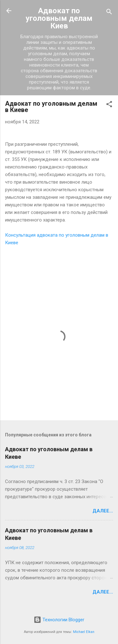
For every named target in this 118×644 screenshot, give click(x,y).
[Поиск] (109, 13)
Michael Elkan (84, 632)
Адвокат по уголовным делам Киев (59, 18)
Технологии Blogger (59, 620)
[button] (109, 105)
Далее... (103, 511)
